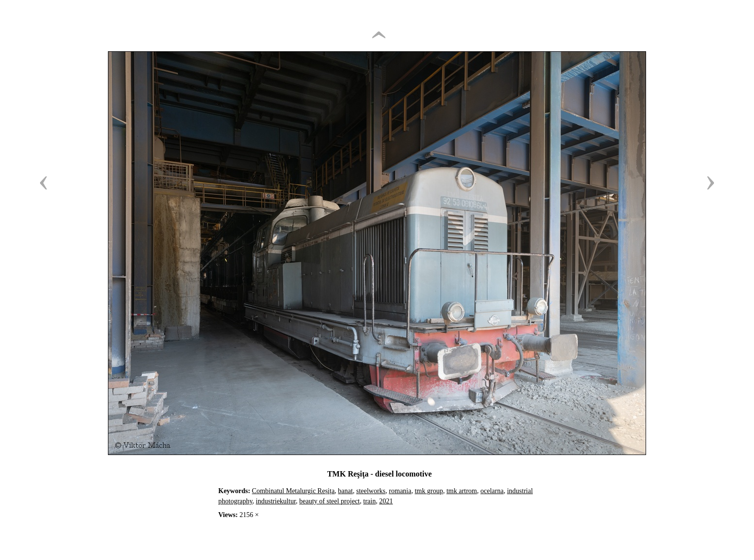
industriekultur (276, 501)
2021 (386, 501)
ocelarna (492, 491)
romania (400, 491)
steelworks (371, 491)
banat (345, 491)
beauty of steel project (330, 501)
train (370, 501)
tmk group (429, 491)
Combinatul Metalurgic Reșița (293, 491)
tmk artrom (462, 491)
